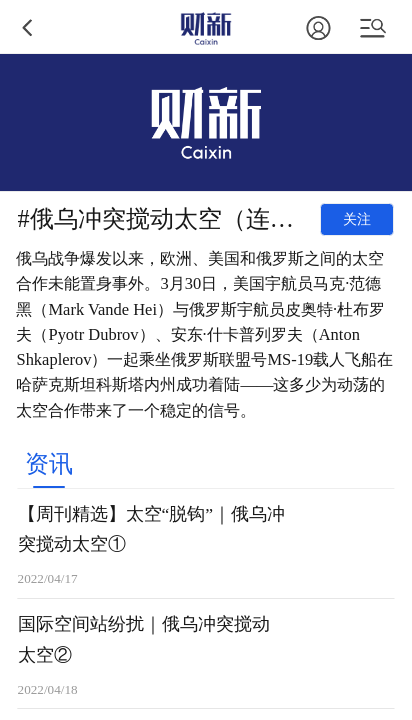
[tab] (49, 463)
